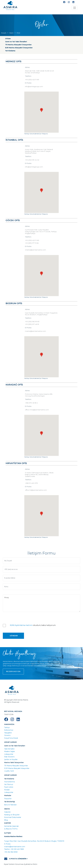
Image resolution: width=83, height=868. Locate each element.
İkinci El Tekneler (10, 805)
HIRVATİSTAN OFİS (16, 463)
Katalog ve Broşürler (12, 815)
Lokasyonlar (9, 754)
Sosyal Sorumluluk (11, 738)
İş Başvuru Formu (11, 829)
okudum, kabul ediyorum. (33, 625)
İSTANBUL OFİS (14, 140)
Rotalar (7, 790)
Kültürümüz (9, 730)
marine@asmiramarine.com (15, 847)
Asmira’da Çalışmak (11, 826)
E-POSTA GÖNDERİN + (16, 859)
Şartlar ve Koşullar (11, 759)
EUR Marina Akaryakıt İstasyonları (19, 48)
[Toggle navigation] (75, 8)
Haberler (7, 812)
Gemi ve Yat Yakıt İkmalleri (16, 42)
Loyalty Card (9, 771)
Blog (6, 820)
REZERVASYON (13, 671)
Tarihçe (7, 727)
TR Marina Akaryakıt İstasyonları (18, 45)
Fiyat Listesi (9, 787)
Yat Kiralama (10, 51)
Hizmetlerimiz (10, 782)
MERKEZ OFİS (14, 61)
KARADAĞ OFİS (14, 385)
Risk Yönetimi (9, 757)
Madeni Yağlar (10, 751)
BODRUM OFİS (14, 303)
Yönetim (7, 735)
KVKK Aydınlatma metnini (21, 625)
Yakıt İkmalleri (9, 749)
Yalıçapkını (8, 733)
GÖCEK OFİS (13, 220)
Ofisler (18, 33)
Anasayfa (4, 33)
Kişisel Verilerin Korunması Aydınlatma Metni (21, 864)
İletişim (11, 33)
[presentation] (19, 617)
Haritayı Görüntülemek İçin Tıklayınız (36, 134)
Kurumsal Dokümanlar (13, 817)
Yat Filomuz (9, 784)
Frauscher (8, 799)
